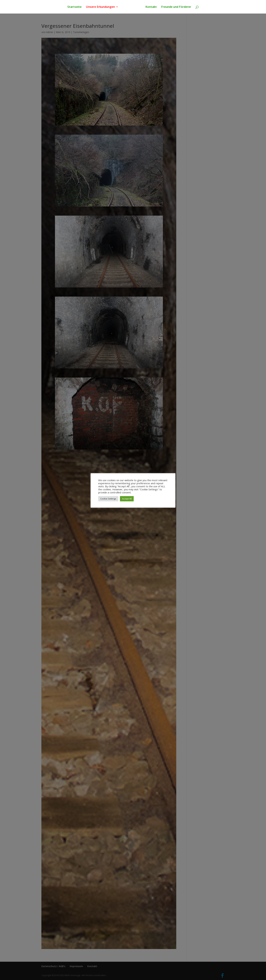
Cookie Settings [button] (108, 499)
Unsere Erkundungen (101, 7)
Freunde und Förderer (176, 7)
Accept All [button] (127, 499)
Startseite (75, 7)
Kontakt (151, 7)
